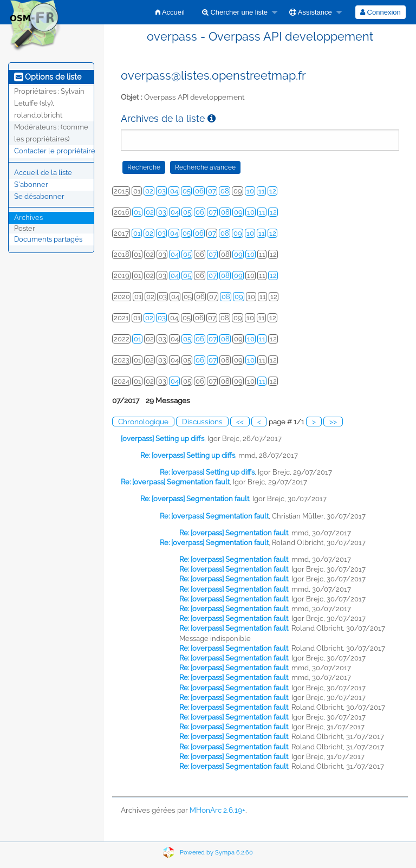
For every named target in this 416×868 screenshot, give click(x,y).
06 (199, 191)
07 (212, 191)
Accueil (170, 12)
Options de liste (48, 77)
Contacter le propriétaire (55, 151)
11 (262, 191)
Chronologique (143, 422)
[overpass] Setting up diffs (162, 439)
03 (162, 191)
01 (138, 212)
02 (149, 191)
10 (250, 191)
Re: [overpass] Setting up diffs (188, 455)
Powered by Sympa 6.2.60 (216, 853)
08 (225, 191)
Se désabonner (39, 196)
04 (174, 191)
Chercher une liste (235, 12)
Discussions (202, 422)
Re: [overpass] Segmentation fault (175, 482)
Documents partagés (48, 239)
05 (187, 191)
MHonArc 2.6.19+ (217, 810)
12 (273, 191)
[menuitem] (170, 12)
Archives (28, 218)
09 (238, 212)
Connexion (381, 12)
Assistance (311, 12)
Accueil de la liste (43, 173)
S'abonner (31, 184)
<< (240, 422)
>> (333, 422)
